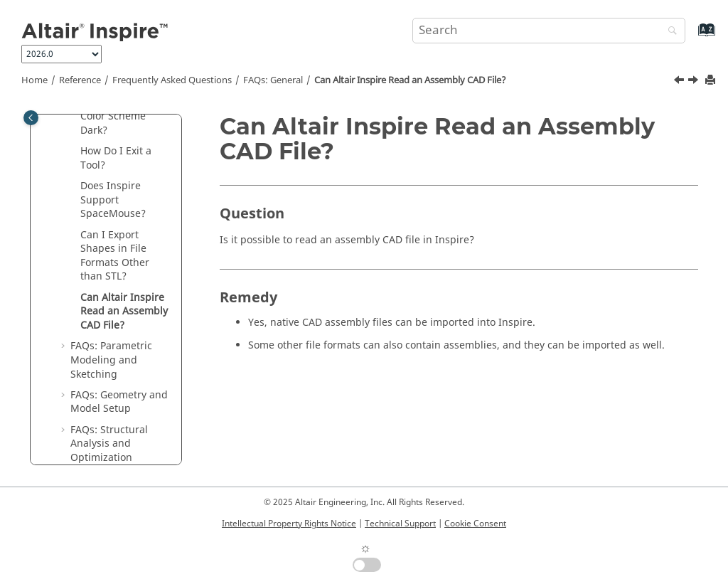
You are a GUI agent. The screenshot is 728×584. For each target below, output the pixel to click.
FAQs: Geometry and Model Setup (119, 402)
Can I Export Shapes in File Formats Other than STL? (115, 256)
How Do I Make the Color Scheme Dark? (125, 116)
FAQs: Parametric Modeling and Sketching (111, 360)
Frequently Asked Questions (172, 80)
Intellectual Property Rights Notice (289, 524)
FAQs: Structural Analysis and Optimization (109, 444)
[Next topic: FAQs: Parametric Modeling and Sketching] (695, 82)
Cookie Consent (475, 524)
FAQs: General (273, 80)
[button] (75, 152)
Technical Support (400, 524)
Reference (80, 80)
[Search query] (549, 31)
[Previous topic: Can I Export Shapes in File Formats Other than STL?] (680, 82)
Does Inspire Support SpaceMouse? (113, 200)
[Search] (669, 32)
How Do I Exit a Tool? (116, 158)
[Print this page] (712, 81)
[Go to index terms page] (691, 37)
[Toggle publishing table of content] (31, 118)
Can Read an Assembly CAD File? (410, 80)
